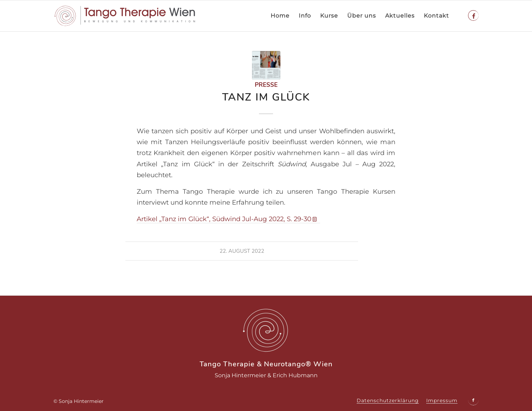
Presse (266, 85)
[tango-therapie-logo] (125, 16)
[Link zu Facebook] (473, 16)
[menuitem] (280, 16)
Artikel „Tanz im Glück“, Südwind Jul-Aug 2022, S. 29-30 (224, 219)
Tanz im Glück (266, 97)
